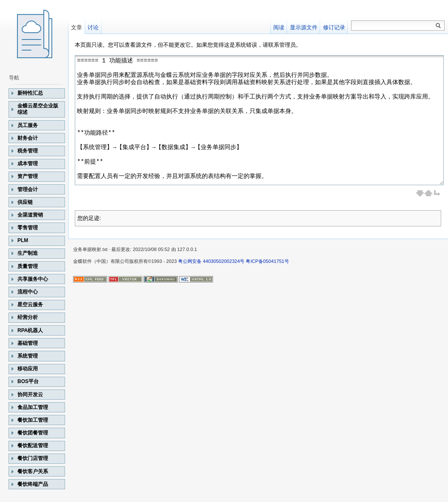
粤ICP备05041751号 (267, 261)
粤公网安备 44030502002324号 (211, 261)
